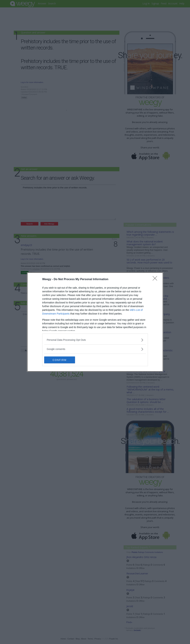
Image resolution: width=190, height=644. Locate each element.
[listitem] (95, 340)
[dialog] (95, 322)
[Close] (156, 279)
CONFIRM (61, 360)
